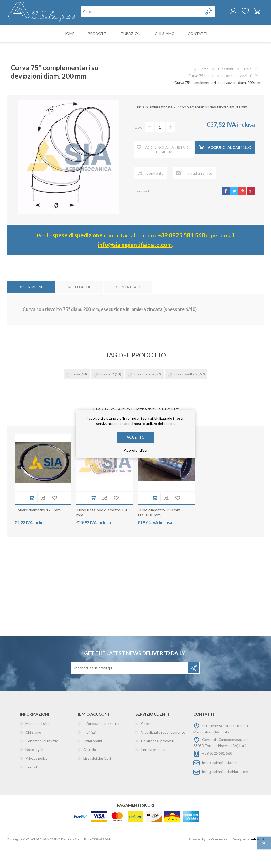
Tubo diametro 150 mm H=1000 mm (159, 534)
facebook (226, 213)
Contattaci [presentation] (128, 309)
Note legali (34, 771)
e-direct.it (257, 861)
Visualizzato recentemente (163, 754)
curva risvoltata (185, 396)
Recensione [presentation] (80, 309)
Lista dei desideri (97, 780)
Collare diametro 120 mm (38, 531)
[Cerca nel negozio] (108, 34)
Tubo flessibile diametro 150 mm (102, 534)
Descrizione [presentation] (31, 309)
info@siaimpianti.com (219, 784)
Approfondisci (135, 450)
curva (75, 396)
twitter (234, 213)
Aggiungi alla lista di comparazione (43, 519)
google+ (251, 213)
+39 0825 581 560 (181, 257)
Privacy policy (37, 780)
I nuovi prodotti (154, 771)
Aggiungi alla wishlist (55, 519)
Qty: (138, 149)
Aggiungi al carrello (32, 519)
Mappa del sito (37, 745)
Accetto (136, 437)
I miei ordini (93, 762)
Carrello (252, 13)
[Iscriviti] (130, 689)
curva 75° (106, 396)
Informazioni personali (101, 745)
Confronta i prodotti (158, 762)
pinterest (242, 213)
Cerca (146, 745)
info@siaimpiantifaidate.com (135, 266)
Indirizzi (89, 754)
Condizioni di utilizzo (42, 762)
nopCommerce (217, 861)
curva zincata (143, 396)
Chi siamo (33, 754)
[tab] (31, 309)
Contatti (33, 788)
